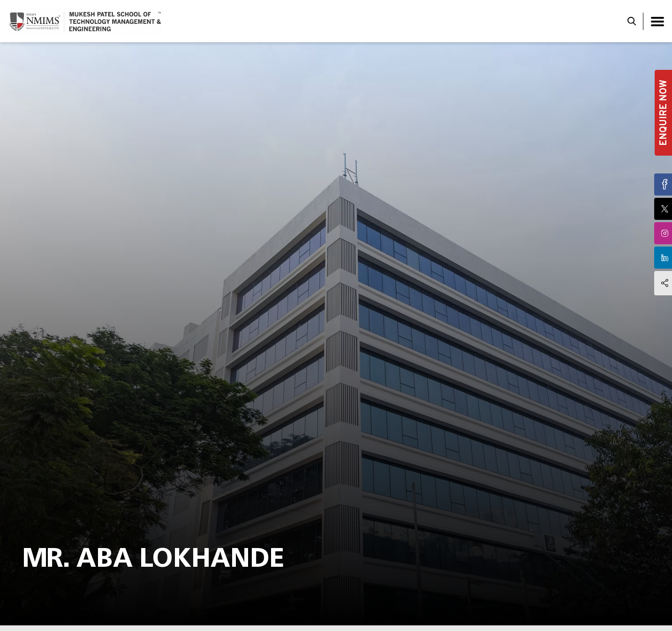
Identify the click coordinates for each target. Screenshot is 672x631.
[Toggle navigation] (657, 21)
